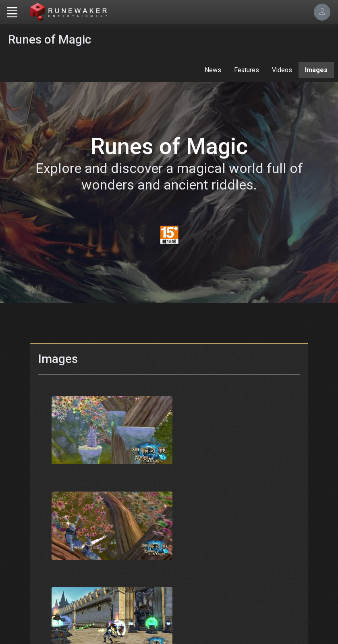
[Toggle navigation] (12, 12)
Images (316, 70)
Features (247, 70)
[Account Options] (322, 12)
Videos (282, 70)
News (213, 70)
